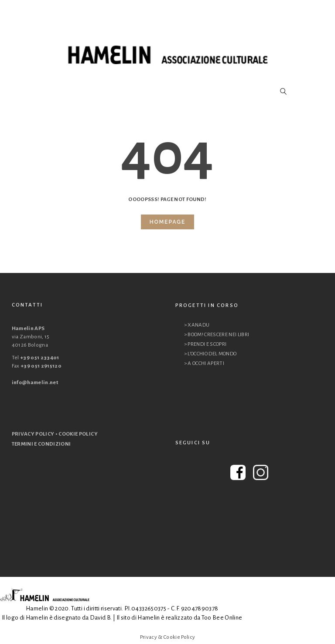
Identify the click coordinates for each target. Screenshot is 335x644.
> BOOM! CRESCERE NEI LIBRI (217, 335)
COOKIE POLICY (78, 434)
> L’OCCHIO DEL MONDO (210, 354)
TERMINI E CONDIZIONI (41, 444)
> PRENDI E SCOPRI (205, 344)
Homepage (167, 222)
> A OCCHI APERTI (204, 363)
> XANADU (197, 325)
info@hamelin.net (35, 383)
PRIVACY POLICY (33, 434)
